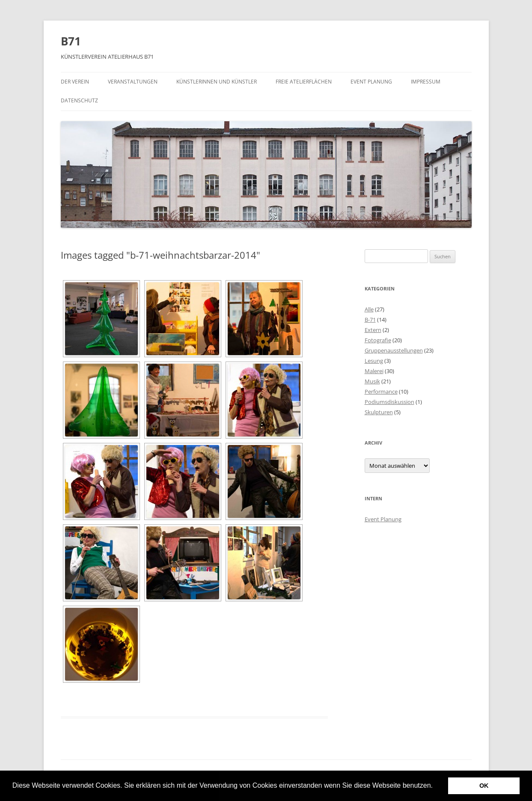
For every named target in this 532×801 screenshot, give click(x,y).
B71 (71, 41)
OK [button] (484, 786)
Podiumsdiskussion (389, 402)
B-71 (370, 320)
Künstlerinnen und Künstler (217, 82)
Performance (381, 392)
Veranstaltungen (133, 82)
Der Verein (75, 82)
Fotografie (378, 340)
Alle (369, 309)
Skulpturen (379, 412)
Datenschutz (79, 100)
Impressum (426, 82)
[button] (436, 786)
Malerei (374, 371)
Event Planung (371, 82)
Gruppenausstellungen (394, 350)
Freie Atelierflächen (304, 82)
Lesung (374, 361)
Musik (372, 381)
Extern (373, 330)
